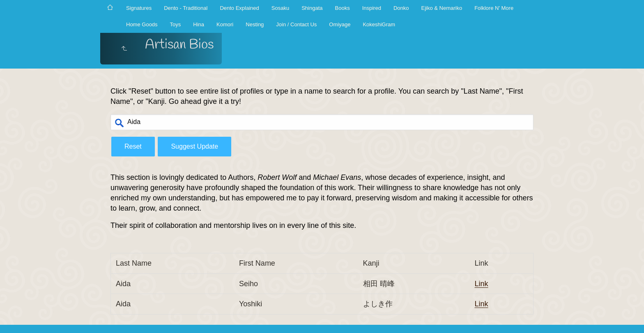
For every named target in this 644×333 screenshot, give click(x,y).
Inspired (372, 8)
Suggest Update (194, 146)
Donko (401, 8)
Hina (199, 24)
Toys (176, 24)
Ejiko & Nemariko (442, 8)
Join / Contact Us (296, 24)
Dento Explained (239, 8)
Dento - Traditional (186, 8)
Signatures (139, 8)
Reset (133, 146)
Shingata (312, 8)
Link (482, 284)
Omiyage (340, 24)
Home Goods (142, 24)
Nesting (255, 24)
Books (343, 8)
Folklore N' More (494, 8)
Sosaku (280, 8)
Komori (225, 24)
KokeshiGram (379, 24)
